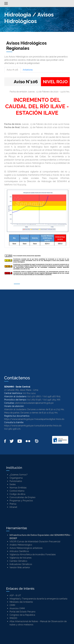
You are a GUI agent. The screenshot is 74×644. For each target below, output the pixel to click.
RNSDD (13, 618)
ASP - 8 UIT (15, 595)
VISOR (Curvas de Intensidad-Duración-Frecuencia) (35, 542)
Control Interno (17, 491)
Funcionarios (16, 481)
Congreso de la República (22, 615)
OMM (12, 605)
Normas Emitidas (18, 488)
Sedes (13, 484)
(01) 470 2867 (34, 396)
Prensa (13, 504)
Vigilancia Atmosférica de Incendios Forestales (33, 554)
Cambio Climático (18, 561)
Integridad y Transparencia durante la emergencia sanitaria (38, 599)
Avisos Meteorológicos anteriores (26, 548)
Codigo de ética (17, 494)
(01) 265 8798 (34, 400)
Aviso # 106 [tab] (12, 70)
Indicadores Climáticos (21, 564)
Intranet (13, 507)
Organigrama (16, 478)
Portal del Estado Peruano (22, 612)
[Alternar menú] (6, 3)
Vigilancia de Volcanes (21, 558)
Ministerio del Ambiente (21, 602)
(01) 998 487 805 (52, 396)
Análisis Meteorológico (21, 545)
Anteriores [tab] (28, 70)
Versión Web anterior (20, 567)
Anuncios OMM (17, 608)
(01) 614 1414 (29, 393)
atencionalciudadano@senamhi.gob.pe (34, 403)
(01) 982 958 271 (12, 429)
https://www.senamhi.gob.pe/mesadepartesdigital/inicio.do (34, 419)
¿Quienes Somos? (19, 475)
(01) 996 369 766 (52, 400)
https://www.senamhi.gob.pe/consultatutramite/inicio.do (33, 426)
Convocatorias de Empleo (22, 497)
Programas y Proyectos (21, 501)
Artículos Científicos (19, 551)
